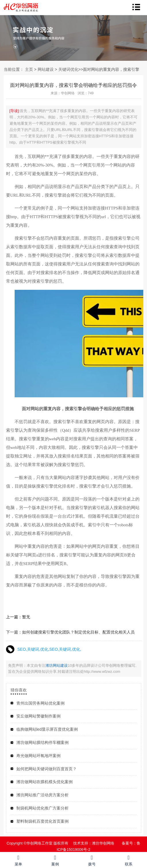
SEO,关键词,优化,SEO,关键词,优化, (49, 649)
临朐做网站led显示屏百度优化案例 (47, 729)
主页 (29, 69)
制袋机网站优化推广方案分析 (42, 808)
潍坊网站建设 (57, 665)
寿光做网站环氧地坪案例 (38, 756)
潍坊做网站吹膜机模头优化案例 (45, 782)
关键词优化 (68, 69)
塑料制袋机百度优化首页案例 (42, 821)
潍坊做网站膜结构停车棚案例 (42, 742)
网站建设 (46, 69)
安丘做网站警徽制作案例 (38, 716)
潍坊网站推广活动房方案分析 (42, 795)
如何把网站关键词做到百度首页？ (47, 769)
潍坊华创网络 (103, 843)
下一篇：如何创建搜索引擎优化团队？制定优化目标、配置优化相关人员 (70, 632)
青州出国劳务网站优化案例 (40, 703)
